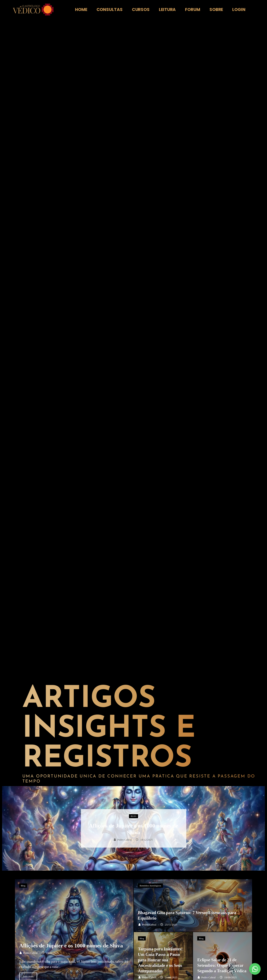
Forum (193, 10)
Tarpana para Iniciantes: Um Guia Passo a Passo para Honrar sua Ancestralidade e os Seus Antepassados (160, 960)
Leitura (167, 10)
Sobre (216, 10)
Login (239, 10)
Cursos (141, 10)
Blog (133, 816)
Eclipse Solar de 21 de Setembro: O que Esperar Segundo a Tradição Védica (222, 965)
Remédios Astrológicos (150, 886)
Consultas (110, 10)
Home (81, 10)
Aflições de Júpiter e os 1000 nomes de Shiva (71, 946)
